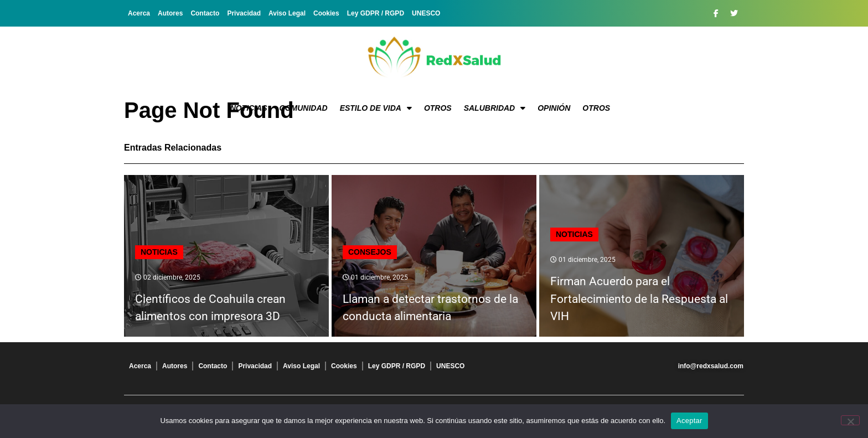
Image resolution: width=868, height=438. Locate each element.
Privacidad (244, 13)
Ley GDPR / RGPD (376, 13)
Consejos (370, 252)
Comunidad (304, 108)
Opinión (554, 108)
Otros (438, 108)
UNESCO (426, 13)
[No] (850, 420)
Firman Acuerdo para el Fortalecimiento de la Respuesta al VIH (639, 299)
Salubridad (495, 108)
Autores (170, 13)
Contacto (205, 13)
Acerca (139, 13)
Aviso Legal (287, 13)
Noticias (249, 108)
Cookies (326, 13)
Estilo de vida (376, 108)
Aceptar (689, 421)
